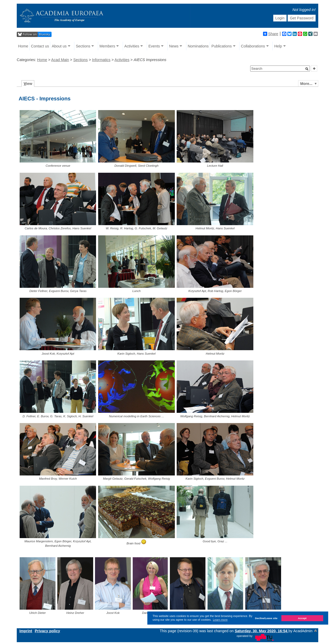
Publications (222, 46)
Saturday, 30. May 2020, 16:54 (262, 631)
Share (271, 34)
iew (28, 84)
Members (107, 46)
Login (280, 18)
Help (278, 46)
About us (59, 46)
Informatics (101, 60)
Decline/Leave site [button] (266, 618)
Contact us (40, 46)
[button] (307, 69)
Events (154, 46)
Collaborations (253, 46)
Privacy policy (48, 631)
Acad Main (60, 60)
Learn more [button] (220, 620)
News (174, 46)
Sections (83, 46)
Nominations (198, 46)
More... (306, 84)
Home (23, 46)
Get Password (301, 18)
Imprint (26, 631)
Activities (132, 46)
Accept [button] (302, 618)
